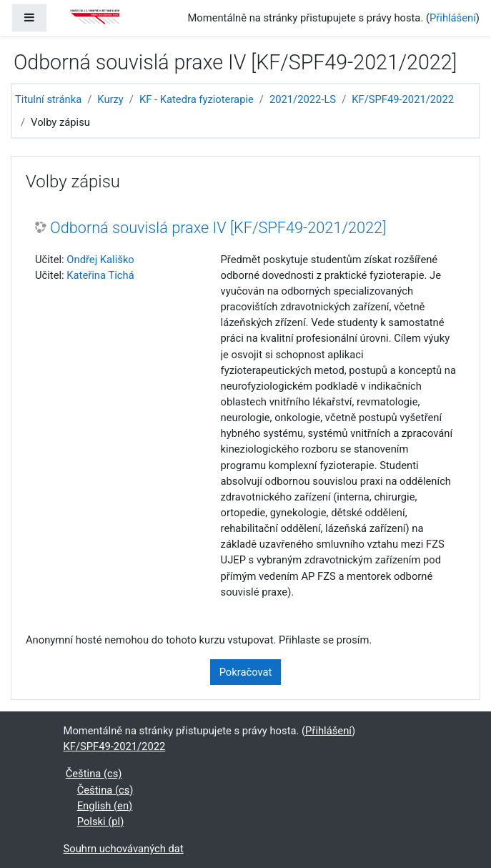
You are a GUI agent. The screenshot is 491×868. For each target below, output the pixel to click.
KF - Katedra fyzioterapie (197, 99)
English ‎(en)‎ (105, 806)
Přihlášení (453, 18)
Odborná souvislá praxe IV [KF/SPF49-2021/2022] (218, 228)
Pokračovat (246, 672)
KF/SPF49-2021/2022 (403, 99)
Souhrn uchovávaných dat (124, 849)
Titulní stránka (48, 99)
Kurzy (110, 99)
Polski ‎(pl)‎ (101, 822)
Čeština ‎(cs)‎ (94, 774)
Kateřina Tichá (100, 275)
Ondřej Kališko (100, 260)
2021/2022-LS (303, 99)
